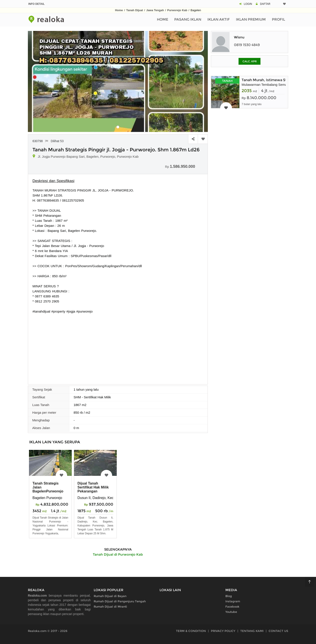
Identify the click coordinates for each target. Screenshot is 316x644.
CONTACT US (278, 631)
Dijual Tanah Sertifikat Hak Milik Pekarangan (93, 487)
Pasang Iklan (188, 19)
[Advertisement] (118, 347)
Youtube (231, 612)
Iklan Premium (251, 19)
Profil (278, 19)
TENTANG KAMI (252, 631)
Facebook (232, 606)
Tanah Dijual (135, 10)
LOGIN (248, 4)
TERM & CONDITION (191, 631)
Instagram (233, 601)
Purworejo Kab (177, 10)
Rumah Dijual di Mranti (110, 606)
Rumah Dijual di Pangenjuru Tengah (120, 601)
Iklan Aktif (219, 19)
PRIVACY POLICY (223, 631)
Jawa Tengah (155, 10)
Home (119, 10)
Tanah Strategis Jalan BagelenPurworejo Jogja (48, 489)
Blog (229, 596)
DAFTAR (265, 4)
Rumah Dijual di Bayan (110, 596)
